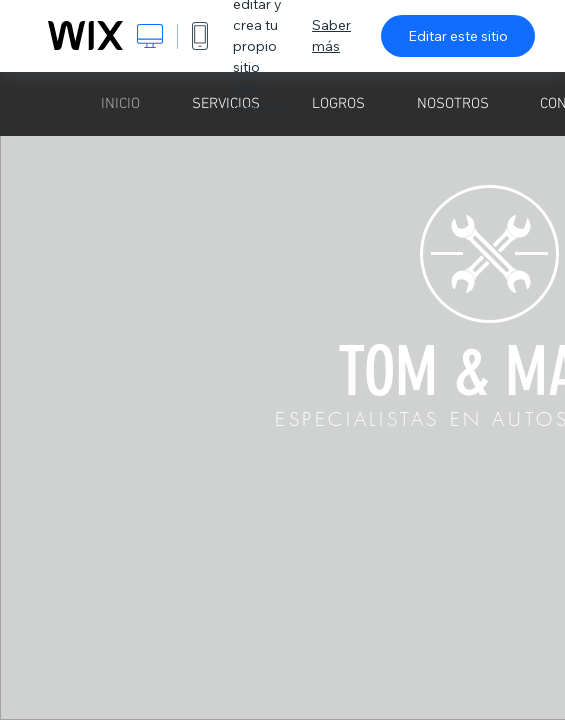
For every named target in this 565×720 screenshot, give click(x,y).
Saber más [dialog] (331, 35)
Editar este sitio (458, 36)
